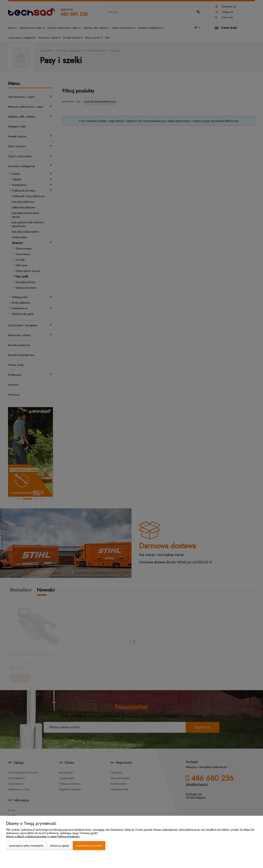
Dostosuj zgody (60, 846)
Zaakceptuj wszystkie (89, 846)
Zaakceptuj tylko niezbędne (26, 846)
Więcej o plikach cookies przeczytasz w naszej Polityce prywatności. (43, 836)
